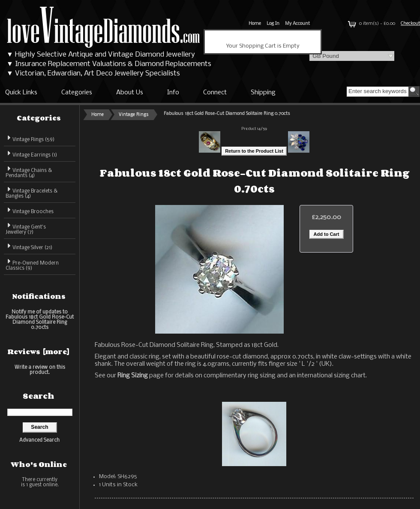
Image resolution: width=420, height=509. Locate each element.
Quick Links (21, 93)
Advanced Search (39, 440)
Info (173, 93)
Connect (215, 93)
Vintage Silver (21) (29, 246)
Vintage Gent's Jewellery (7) (26, 228)
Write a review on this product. (40, 370)
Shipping (263, 93)
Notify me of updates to (40, 320)
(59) (30, 140)
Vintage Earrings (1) (31, 154)
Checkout (410, 24)
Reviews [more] (39, 352)
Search (39, 396)
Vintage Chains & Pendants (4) (29, 172)
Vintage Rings (134, 115)
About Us (130, 93)
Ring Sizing (133, 376)
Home (255, 24)
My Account (297, 24)
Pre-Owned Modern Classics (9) (32, 264)
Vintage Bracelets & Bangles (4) (31, 192)
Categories (77, 93)
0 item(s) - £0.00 (371, 24)
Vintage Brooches (30, 210)
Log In (273, 24)
